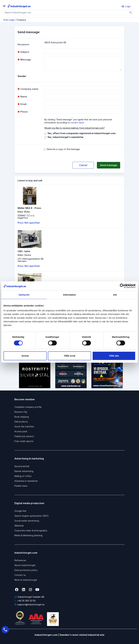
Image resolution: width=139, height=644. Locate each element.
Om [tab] (115, 295)
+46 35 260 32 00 (25, 601)
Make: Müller (24, 212)
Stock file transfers (24, 427)
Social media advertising (27, 521)
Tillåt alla (114, 356)
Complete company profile (28, 407)
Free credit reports (24, 441)
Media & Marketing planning (28, 535)
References (20, 560)
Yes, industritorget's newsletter (66, 137)
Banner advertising (24, 471)
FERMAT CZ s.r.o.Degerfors (26, 217)
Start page (9, 20)
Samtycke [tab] (24, 295)
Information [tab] (69, 295)
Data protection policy (26, 570)
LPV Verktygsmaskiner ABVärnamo (31, 260)
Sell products (21, 422)
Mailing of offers (23, 476)
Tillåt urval (70, 356)
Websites (19, 526)
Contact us (20, 575)
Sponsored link (22, 466)
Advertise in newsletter (26, 481)
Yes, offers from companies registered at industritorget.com (82, 133)
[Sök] (131, 12)
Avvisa (25, 356)
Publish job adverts (24, 436)
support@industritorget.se (29, 604)
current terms (77, 123)
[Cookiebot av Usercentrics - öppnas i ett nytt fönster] (122, 286)
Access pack (21, 431)
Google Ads (20, 511)
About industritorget (25, 565)
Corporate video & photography (31, 530)
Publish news (21, 486)
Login (126, 6)
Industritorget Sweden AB (29, 597)
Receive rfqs (21, 412)
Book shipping (22, 417)
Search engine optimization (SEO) (32, 516)
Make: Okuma (24, 255)
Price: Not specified (29, 223)
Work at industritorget (26, 580)
